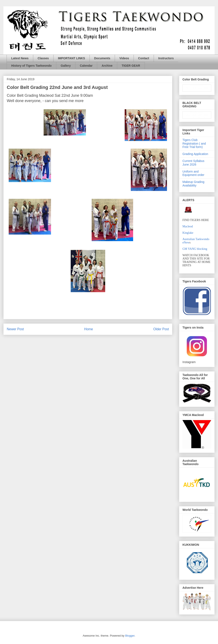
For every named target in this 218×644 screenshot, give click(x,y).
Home (89, 329)
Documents (102, 58)
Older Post (161, 329)
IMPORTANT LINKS (72, 58)
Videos (124, 58)
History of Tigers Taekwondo (31, 66)
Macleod (188, 226)
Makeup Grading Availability (193, 184)
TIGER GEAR (131, 66)
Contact (144, 58)
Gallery (66, 66)
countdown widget (197, 88)
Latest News (20, 58)
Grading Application (195, 154)
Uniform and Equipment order (193, 173)
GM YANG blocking (195, 249)
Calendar (86, 66)
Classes (43, 58)
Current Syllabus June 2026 (193, 163)
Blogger (130, 636)
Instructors (166, 58)
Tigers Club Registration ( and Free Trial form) (194, 144)
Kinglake (188, 233)
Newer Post (15, 329)
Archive (107, 66)
